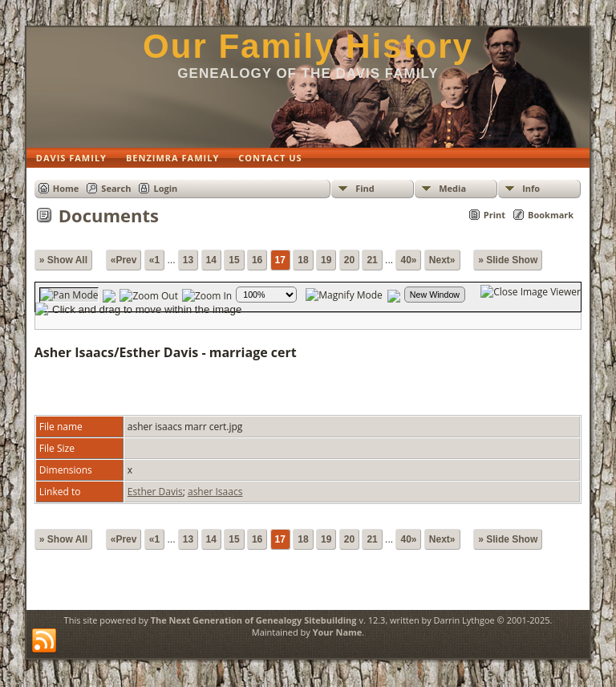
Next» (442, 260)
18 (303, 260)
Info (531, 188)
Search (116, 188)
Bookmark (551, 215)
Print (494, 215)
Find (365, 188)
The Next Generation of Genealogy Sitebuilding (254, 620)
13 (188, 260)
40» (408, 260)
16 (257, 260)
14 (211, 260)
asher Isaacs (215, 492)
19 (326, 260)
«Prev (124, 260)
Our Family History (308, 46)
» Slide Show (508, 260)
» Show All (63, 260)
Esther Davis (155, 492)
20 (349, 260)
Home (66, 188)
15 (234, 260)
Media (452, 188)
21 (372, 260)
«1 (154, 260)
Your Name (338, 632)
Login (165, 188)
